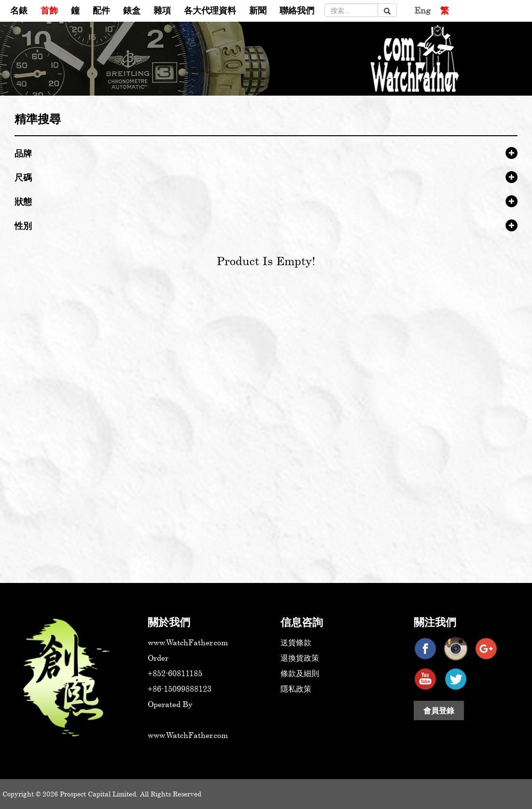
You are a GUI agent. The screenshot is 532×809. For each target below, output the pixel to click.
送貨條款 (296, 642)
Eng (422, 10)
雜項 (162, 10)
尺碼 (23, 177)
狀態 (23, 201)
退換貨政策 (300, 658)
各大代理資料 (210, 10)
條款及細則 (300, 673)
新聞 (258, 10)
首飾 (49, 10)
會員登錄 (439, 710)
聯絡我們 (297, 10)
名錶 (19, 10)
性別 (23, 226)
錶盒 (132, 10)
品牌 (23, 153)
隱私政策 (296, 689)
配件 (101, 10)
